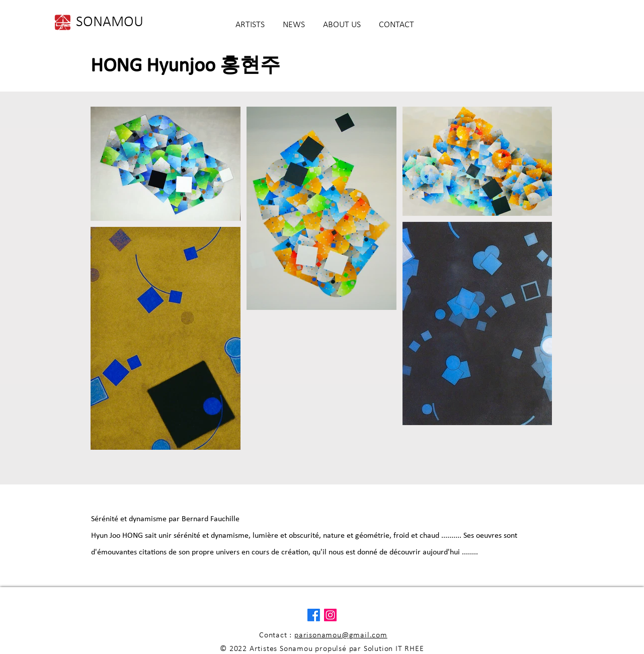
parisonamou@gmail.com (341, 635)
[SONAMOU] (110, 23)
